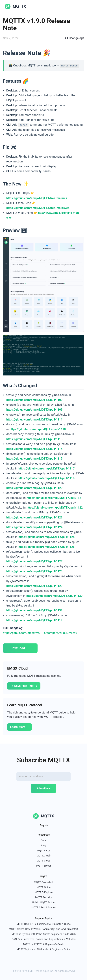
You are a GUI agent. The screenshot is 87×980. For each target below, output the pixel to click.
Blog (43, 845)
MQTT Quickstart (44, 882)
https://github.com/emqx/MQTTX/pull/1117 (46, 468)
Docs (44, 840)
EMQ (31, 971)
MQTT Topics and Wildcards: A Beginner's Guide (43, 949)
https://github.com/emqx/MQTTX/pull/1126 (46, 547)
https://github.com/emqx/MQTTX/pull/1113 (34, 439)
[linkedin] (43, 965)
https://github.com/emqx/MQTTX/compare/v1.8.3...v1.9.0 (40, 633)
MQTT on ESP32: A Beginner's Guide (43, 944)
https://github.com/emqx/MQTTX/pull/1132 (34, 610)
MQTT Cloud (43, 861)
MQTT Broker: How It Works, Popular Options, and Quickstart (43, 929)
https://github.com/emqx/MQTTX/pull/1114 (34, 449)
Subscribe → (44, 788)
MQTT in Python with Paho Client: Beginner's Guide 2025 (44, 934)
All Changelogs (74, 38)
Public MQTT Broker (44, 902)
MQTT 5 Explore (43, 892)
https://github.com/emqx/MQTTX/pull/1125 (46, 537)
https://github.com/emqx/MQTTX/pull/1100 (34, 400)
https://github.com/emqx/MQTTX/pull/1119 (34, 620)
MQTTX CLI (43, 851)
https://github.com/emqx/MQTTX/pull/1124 (34, 527)
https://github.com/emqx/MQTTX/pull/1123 (34, 517)
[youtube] (51, 965)
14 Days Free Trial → (24, 686)
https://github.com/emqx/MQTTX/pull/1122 (55, 508)
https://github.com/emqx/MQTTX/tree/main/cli (37, 198)
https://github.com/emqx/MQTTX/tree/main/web (38, 208)
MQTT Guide (43, 887)
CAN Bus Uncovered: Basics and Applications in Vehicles (44, 939)
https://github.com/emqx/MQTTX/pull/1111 (34, 419)
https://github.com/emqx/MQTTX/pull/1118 (46, 478)
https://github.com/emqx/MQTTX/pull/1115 (34, 459)
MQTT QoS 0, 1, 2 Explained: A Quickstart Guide (44, 924)
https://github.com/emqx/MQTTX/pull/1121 (55, 498)
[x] (36, 965)
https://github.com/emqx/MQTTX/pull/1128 (34, 571)
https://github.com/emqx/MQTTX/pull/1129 (34, 586)
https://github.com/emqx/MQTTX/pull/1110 (38, 429)
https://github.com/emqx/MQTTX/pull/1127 (34, 561)
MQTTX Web (43, 856)
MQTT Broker (44, 866)
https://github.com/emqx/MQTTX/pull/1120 (34, 488)
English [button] (44, 825)
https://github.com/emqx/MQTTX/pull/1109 (34, 410)
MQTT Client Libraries (44, 907)
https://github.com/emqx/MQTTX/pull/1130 (54, 596)
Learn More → (19, 727)
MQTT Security (43, 897)
